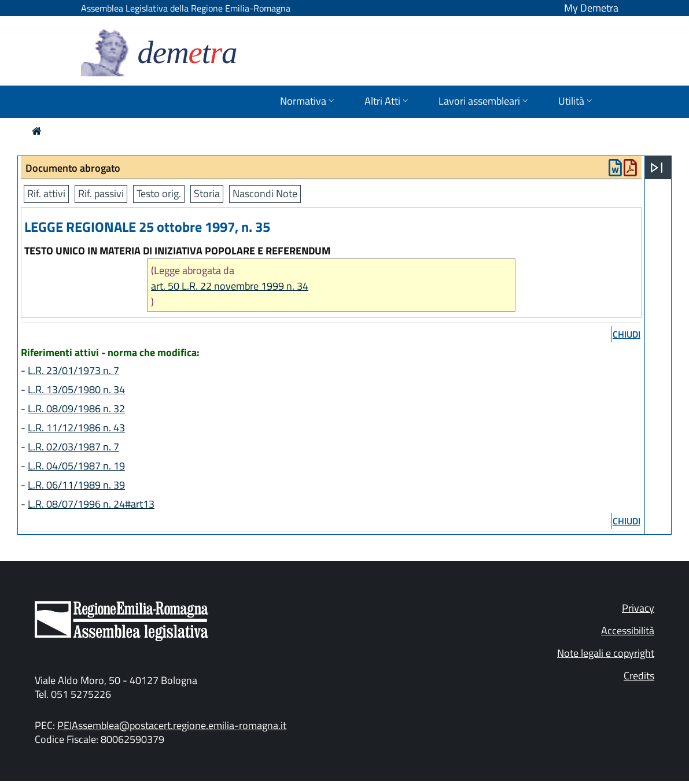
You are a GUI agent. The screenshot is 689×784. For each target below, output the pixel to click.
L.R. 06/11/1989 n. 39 (76, 485)
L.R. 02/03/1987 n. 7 (73, 447)
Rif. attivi (46, 193)
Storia (207, 193)
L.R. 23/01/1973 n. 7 (73, 370)
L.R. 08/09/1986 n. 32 (76, 408)
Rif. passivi (101, 193)
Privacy (638, 608)
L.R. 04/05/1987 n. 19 (76, 466)
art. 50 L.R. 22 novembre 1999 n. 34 (230, 286)
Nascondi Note (265, 193)
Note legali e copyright (606, 653)
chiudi (627, 334)
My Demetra (591, 8)
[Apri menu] (657, 168)
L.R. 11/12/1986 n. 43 (76, 428)
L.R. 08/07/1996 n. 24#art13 (91, 504)
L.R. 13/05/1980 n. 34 (76, 389)
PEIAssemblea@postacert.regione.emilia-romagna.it (172, 725)
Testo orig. (159, 193)
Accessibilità (628, 630)
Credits (639, 676)
